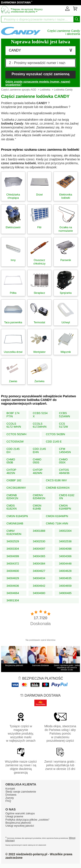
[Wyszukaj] (77, 19)
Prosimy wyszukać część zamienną (41, 74)
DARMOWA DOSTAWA (16, 2)
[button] (40, 51)
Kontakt (10, 789)
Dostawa (11, 795)
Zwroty (10, 798)
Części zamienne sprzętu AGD (19, 90)
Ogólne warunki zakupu (20, 813)
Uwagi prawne (14, 816)
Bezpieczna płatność (18, 823)
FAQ (8, 801)
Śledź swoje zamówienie (21, 792)
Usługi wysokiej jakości (20, 826)
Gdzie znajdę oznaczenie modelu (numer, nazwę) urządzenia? (38, 83)
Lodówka (45, 90)
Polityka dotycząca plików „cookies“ (27, 820)
